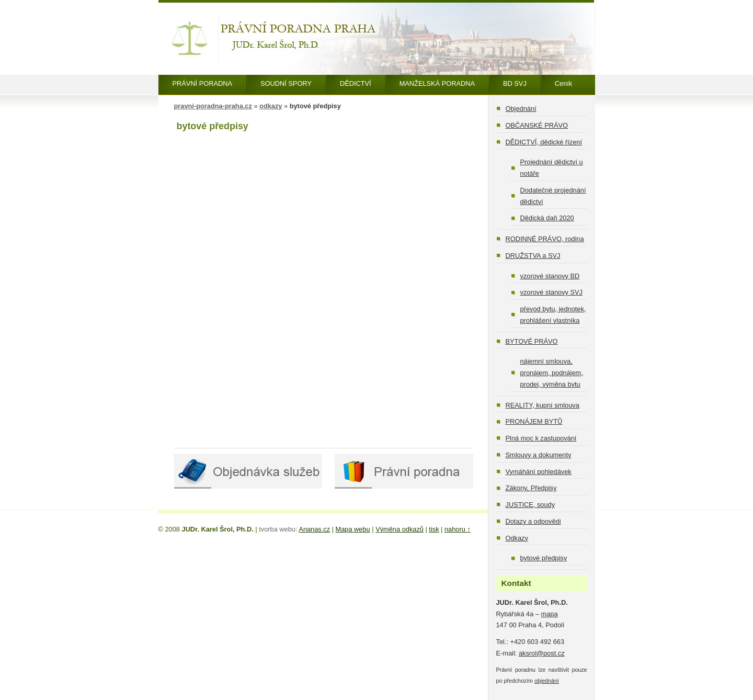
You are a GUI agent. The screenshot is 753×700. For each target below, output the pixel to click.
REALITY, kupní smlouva (543, 405)
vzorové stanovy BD (550, 276)
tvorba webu (277, 529)
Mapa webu (353, 529)
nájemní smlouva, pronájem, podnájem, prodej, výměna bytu (552, 373)
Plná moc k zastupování (541, 438)
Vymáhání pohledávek (539, 472)
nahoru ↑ (458, 529)
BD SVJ (515, 83)
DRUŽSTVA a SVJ (533, 256)
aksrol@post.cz (542, 653)
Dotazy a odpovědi (533, 521)
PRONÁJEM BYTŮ (534, 421)
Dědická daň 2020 (547, 218)
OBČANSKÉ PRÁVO (537, 125)
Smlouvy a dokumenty (539, 455)
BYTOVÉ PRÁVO (532, 341)
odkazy (271, 106)
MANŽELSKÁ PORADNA (437, 83)
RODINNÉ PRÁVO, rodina (545, 239)
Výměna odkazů (400, 529)
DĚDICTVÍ (356, 83)
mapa (550, 614)
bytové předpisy (544, 558)
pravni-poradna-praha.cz (213, 106)
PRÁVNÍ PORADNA (203, 83)
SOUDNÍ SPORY (286, 83)
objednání (547, 681)
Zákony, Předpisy (531, 488)
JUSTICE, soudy (530, 505)
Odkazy (517, 538)
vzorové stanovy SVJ (552, 292)
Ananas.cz (314, 529)
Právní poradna (404, 471)
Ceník (563, 83)
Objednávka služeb (248, 471)
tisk (434, 529)
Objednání (521, 109)
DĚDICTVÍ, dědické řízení (544, 142)
